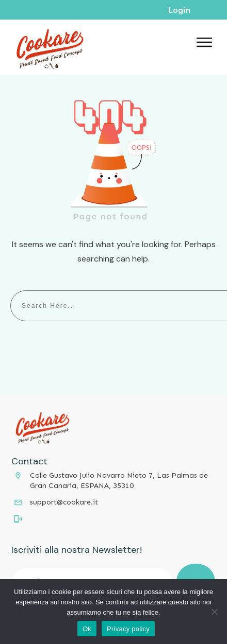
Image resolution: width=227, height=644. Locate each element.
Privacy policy (128, 629)
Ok (87, 629)
